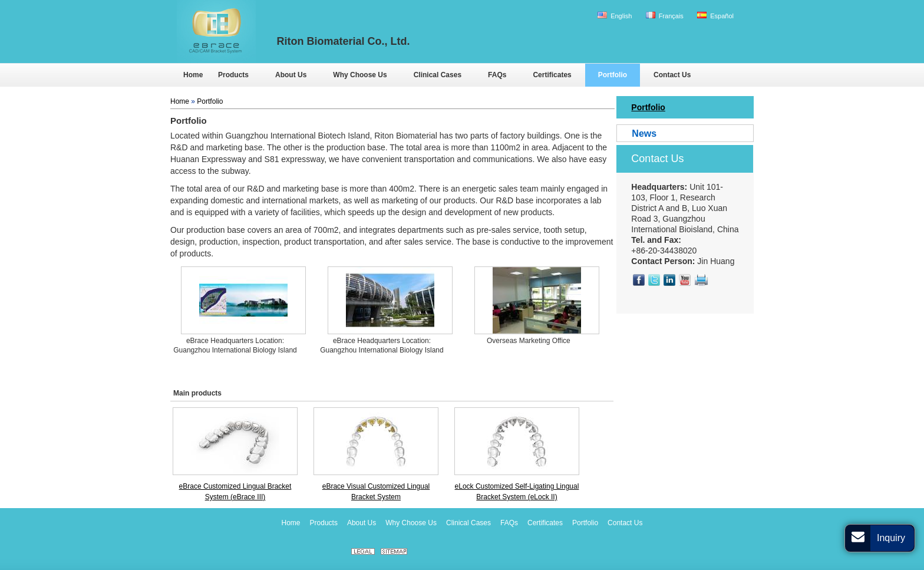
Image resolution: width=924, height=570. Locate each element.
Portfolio (210, 101)
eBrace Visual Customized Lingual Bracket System (376, 492)
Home (180, 101)
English (615, 16)
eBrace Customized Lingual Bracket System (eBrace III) (235, 492)
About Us (362, 523)
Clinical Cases (468, 523)
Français (665, 16)
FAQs (509, 523)
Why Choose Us (411, 523)
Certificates (545, 523)
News (644, 134)
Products (324, 523)
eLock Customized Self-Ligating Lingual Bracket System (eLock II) (517, 492)
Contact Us (657, 159)
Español (715, 16)
